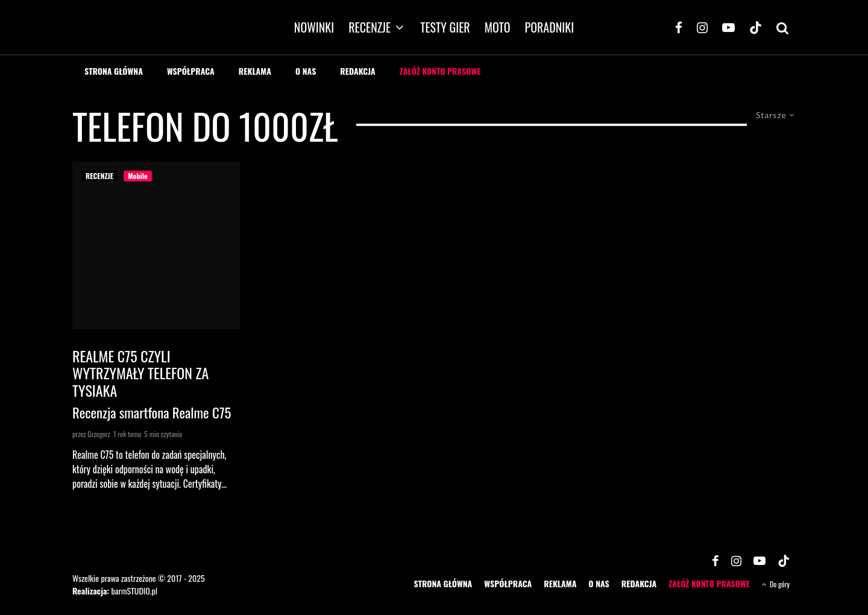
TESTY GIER (445, 27)
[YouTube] (728, 27)
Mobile (137, 176)
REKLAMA (255, 71)
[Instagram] (702, 27)
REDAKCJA (358, 71)
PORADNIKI (550, 27)
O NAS (306, 71)
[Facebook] (679, 27)
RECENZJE (370, 27)
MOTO (498, 27)
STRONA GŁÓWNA (114, 71)
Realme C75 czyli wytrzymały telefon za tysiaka (140, 373)
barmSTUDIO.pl (134, 591)
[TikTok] (756, 27)
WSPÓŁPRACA (191, 71)
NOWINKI (314, 27)
